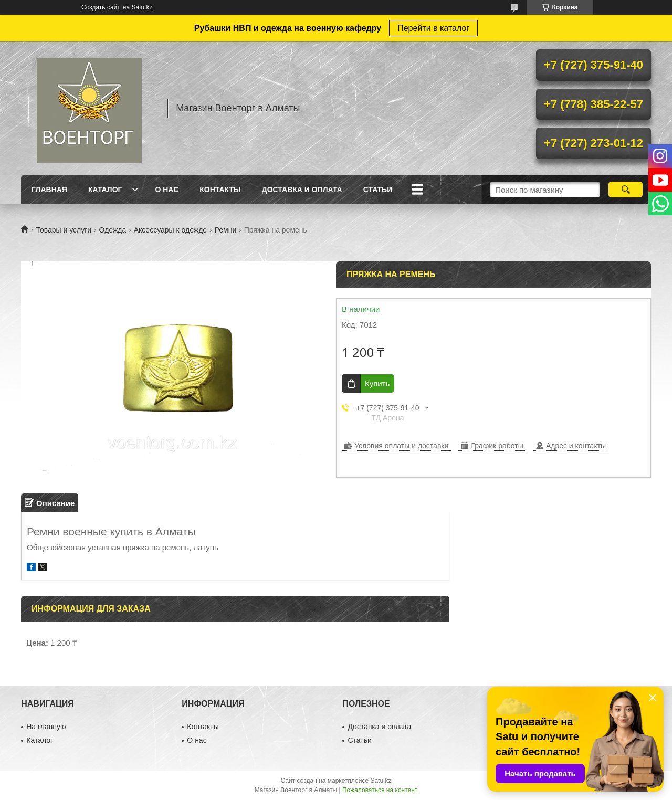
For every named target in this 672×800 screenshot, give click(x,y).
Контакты (220, 190)
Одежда (113, 230)
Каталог (105, 190)
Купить (377, 383)
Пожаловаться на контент (380, 790)
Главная (49, 190)
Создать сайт (101, 7)
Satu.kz (381, 781)
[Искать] (626, 190)
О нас (167, 190)
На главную (46, 727)
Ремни (226, 230)
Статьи (378, 190)
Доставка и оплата (302, 190)
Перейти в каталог (433, 28)
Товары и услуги (64, 230)
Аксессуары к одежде (170, 230)
